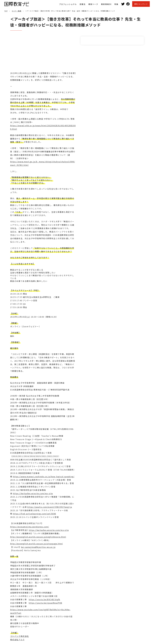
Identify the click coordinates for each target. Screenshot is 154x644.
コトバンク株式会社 (20, 636)
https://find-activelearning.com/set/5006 (34, 514)
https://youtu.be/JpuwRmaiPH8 (45, 603)
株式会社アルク (17, 640)
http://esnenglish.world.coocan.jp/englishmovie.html (38, 537)
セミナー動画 (17, 11)
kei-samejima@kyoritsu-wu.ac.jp (38, 547)
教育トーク (93, 4)
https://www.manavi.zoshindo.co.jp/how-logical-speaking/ (44, 477)
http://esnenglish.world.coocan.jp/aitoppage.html (37, 544)
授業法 (83, 4)
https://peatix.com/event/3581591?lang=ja (50, 507)
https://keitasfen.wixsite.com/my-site (33, 493)
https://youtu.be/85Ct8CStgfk (44, 599)
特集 (116, 4)
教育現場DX (106, 4)
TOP (6, 11)
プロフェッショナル (68, 4)
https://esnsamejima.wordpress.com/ (30, 527)
